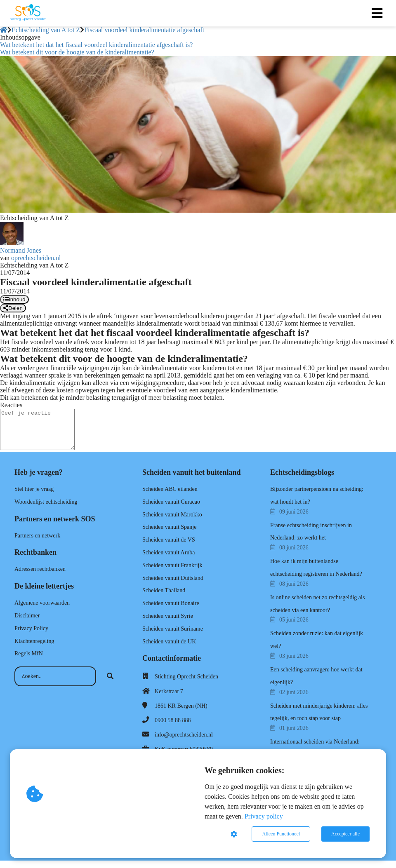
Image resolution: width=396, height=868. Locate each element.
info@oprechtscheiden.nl (184, 735)
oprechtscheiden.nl (36, 258)
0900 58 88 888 (173, 720)
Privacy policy (264, 816)
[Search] (110, 676)
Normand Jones (21, 250)
